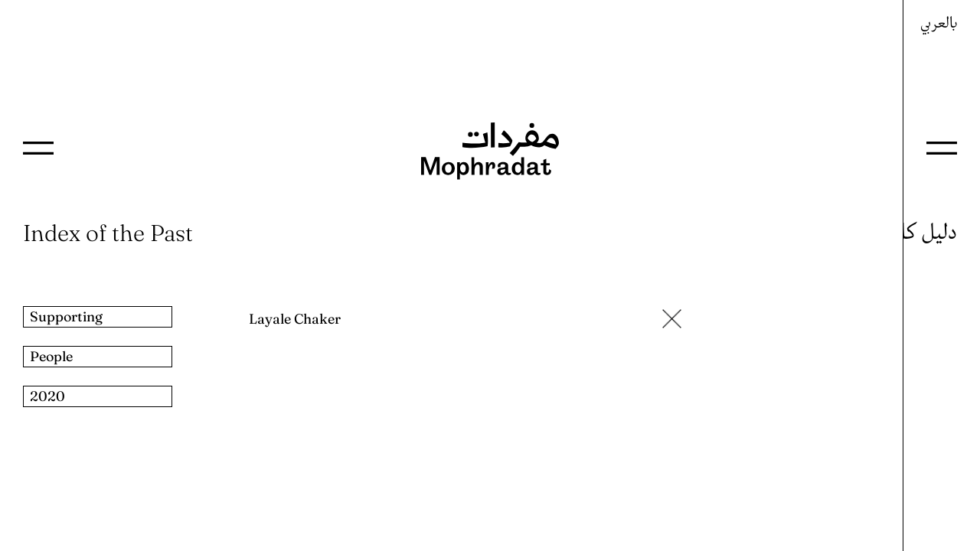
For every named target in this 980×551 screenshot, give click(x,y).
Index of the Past (108, 233)
